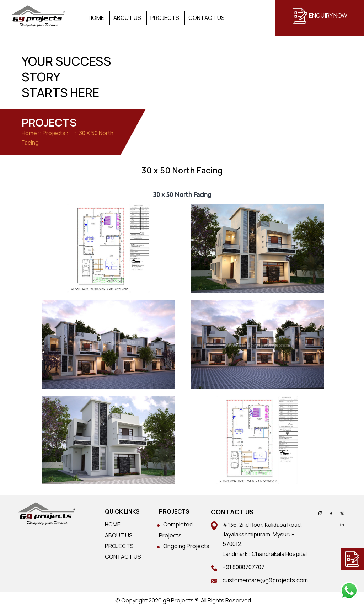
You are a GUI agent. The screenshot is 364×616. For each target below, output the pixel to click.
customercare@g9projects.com (265, 580)
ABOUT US (119, 535)
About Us (127, 18)
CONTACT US (123, 557)
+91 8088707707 (243, 567)
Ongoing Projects (186, 546)
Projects (165, 18)
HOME (113, 524)
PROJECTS (119, 546)
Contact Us (207, 18)
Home (96, 18)
